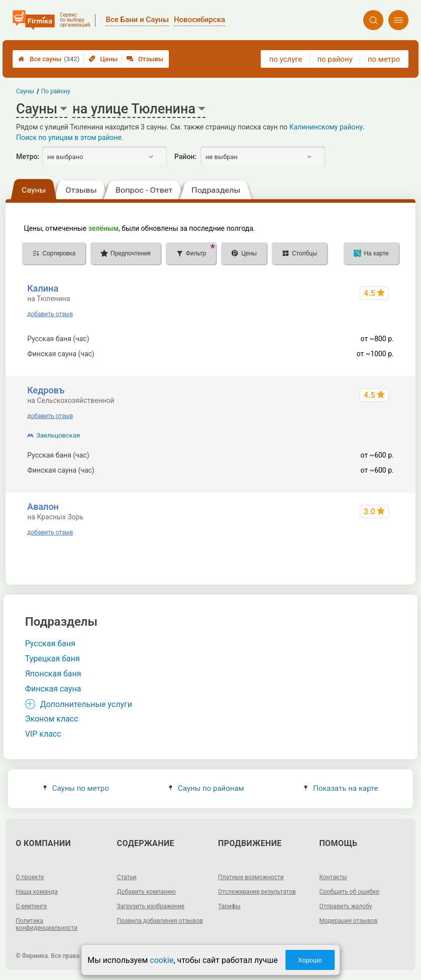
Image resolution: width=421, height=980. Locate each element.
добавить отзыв (50, 314)
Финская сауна (53, 689)
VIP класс (43, 734)
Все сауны (49, 59)
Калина (43, 288)
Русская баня (50, 644)
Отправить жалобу (345, 906)
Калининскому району (326, 127)
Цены (103, 59)
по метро (384, 59)
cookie (162, 960)
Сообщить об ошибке (349, 892)
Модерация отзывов (348, 921)
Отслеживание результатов (257, 892)
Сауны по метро (76, 788)
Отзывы (145, 59)
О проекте (30, 877)
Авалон (43, 507)
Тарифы (229, 906)
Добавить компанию (146, 892)
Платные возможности (251, 877)
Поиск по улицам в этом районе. (70, 137)
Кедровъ (46, 390)
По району (56, 91)
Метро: (28, 157)
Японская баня (53, 674)
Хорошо (310, 960)
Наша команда (37, 892)
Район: (185, 157)
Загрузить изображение (151, 906)
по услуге (286, 59)
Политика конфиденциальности (46, 924)
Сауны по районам (206, 788)
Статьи (127, 877)
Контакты (333, 877)
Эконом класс (52, 719)
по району (335, 59)
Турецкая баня (52, 659)
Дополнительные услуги (86, 704)
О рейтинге (31, 906)
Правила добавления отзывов (160, 921)
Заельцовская (58, 435)
